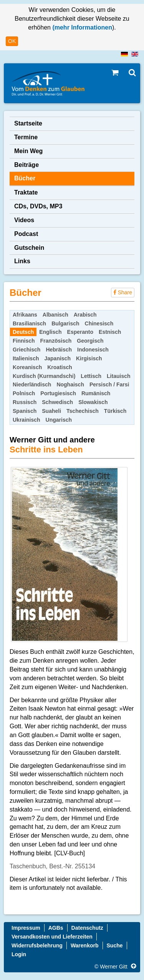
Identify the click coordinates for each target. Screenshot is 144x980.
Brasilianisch (29, 323)
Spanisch (25, 411)
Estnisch (110, 332)
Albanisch (55, 315)
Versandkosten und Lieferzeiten (52, 937)
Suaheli (51, 411)
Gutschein (29, 248)
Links (22, 261)
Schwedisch (57, 402)
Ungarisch (59, 420)
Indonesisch (93, 350)
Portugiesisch (58, 393)
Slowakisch (93, 402)
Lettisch (91, 376)
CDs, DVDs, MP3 (38, 206)
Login (19, 954)
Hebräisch (59, 350)
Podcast (26, 234)
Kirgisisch (89, 358)
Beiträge (26, 165)
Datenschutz (87, 928)
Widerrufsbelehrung (37, 945)
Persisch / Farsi (109, 384)
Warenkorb (85, 945)
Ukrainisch (26, 420)
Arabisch (85, 315)
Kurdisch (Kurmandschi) (44, 376)
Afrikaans (25, 315)
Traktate (26, 192)
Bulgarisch (65, 323)
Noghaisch (70, 384)
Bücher (25, 178)
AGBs (56, 928)
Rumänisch (96, 393)
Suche (115, 945)
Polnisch (24, 393)
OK (12, 41)
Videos (24, 220)
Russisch (25, 402)
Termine (26, 137)
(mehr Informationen (81, 27)
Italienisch (26, 358)
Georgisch (90, 341)
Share (123, 292)
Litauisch (118, 376)
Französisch (56, 341)
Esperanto (80, 332)
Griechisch (26, 350)
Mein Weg (28, 151)
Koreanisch (27, 367)
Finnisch (24, 341)
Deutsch (23, 332)
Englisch (50, 332)
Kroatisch (60, 367)
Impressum (26, 928)
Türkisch (115, 411)
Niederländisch (32, 384)
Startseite (28, 123)
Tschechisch (83, 411)
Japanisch (57, 358)
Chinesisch (99, 323)
